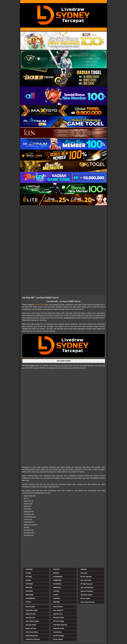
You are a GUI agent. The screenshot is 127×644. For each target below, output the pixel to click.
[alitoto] (64, 552)
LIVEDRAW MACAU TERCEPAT (81, 29)
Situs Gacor (84, 573)
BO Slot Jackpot (85, 598)
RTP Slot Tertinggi (58, 621)
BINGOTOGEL (57, 588)
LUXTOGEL (56, 591)
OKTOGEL (29, 580)
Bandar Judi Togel (31, 628)
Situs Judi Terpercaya (87, 588)
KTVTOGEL (29, 577)
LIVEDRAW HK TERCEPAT (29, 29)
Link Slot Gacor (58, 632)
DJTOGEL (28, 573)
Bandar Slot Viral (31, 614)
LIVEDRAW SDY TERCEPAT (63, 29)
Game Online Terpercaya (60, 625)
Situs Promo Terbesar (32, 632)
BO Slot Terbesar (58, 639)
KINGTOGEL (57, 602)
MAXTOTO (56, 573)
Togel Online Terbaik (32, 610)
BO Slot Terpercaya (86, 577)
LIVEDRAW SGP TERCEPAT (46, 29)
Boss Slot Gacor (30, 607)
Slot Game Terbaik (58, 618)
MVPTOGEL (29, 588)
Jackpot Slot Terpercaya (33, 639)
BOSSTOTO (56, 569)
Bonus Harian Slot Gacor (88, 602)
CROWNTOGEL (57, 580)
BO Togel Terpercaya (87, 584)
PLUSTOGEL (57, 598)
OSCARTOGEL (57, 584)
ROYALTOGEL (30, 595)
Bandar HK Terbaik (59, 628)
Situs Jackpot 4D (58, 610)
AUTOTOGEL (29, 584)
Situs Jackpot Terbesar (32, 621)
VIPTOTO (28, 602)
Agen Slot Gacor (58, 614)
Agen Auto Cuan (30, 618)
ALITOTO (56, 595)
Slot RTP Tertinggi (58, 636)
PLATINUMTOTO (30, 598)
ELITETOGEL (29, 591)
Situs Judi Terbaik (86, 580)
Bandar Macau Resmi (32, 636)
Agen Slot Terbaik (31, 625)
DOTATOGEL (29, 569)
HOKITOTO (84, 569)
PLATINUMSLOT (58, 577)
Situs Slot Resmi (58, 607)
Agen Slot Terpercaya (87, 591)
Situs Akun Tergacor (87, 595)
